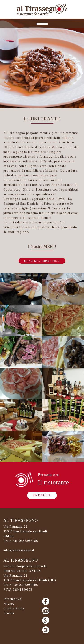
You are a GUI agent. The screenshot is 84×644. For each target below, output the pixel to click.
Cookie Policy (14, 608)
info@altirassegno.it (19, 550)
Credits (9, 613)
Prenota (42, 495)
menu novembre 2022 (42, 261)
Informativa (12, 599)
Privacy (9, 604)
